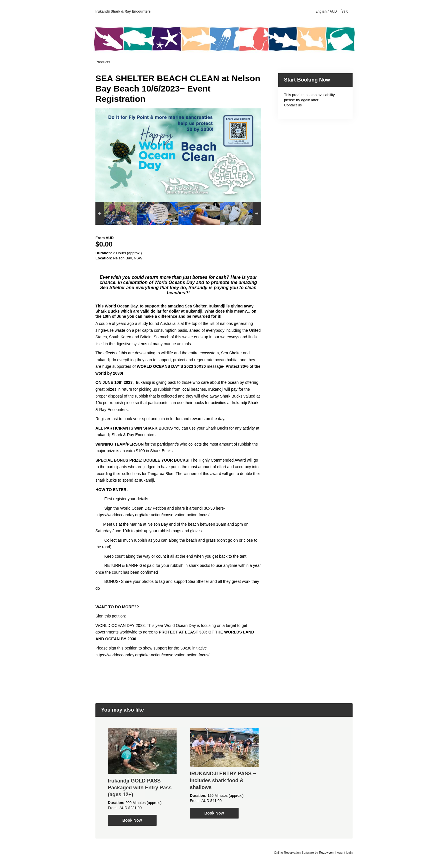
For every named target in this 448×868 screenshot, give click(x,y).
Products (103, 62)
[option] (116, 213)
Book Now (132, 820)
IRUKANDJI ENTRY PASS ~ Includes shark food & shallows (223, 780)
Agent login (345, 853)
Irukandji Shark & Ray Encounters (123, 11)
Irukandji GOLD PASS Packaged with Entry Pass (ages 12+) (140, 788)
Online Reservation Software (294, 853)
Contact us (293, 105)
